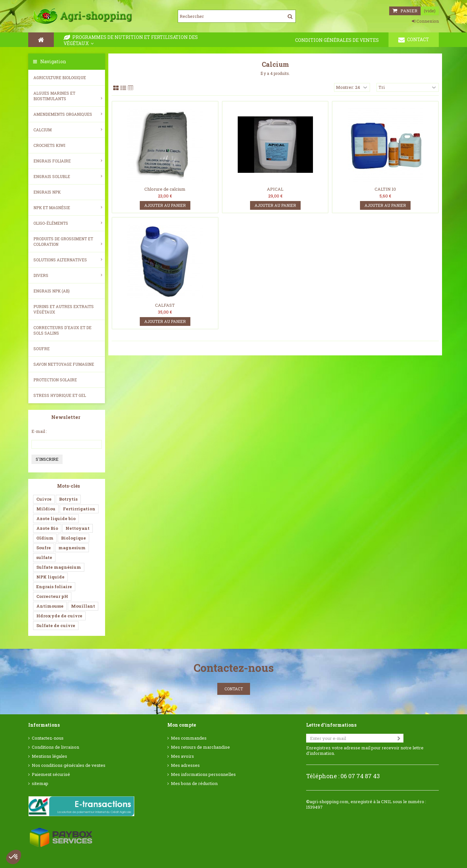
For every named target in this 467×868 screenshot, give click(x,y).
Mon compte (182, 725)
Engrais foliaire (68, 161)
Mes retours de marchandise (200, 747)
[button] (14, 857)
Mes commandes (189, 738)
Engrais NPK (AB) (52, 291)
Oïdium (45, 538)
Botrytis (68, 499)
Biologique (73, 538)
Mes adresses (185, 765)
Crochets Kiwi (49, 145)
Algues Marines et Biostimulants (68, 96)
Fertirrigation (79, 509)
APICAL (275, 189)
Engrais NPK (47, 192)
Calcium (68, 130)
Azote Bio (47, 528)
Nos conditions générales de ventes (69, 765)
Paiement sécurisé (51, 774)
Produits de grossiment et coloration (68, 241)
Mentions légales (49, 756)
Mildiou (46, 509)
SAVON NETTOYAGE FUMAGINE (64, 364)
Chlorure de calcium (165, 189)
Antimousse (50, 606)
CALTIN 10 (385, 189)
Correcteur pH (52, 596)
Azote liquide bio (56, 518)
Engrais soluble (68, 176)
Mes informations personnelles (203, 774)
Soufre (42, 349)
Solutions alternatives (68, 260)
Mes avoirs (182, 756)
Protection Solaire (55, 380)
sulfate (44, 557)
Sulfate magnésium (59, 567)
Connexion (425, 21)
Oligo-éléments (68, 223)
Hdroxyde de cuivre (59, 616)
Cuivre (44, 499)
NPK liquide (50, 577)
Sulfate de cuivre (56, 625)
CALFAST (165, 305)
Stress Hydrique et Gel (60, 395)
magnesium (72, 548)
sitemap (40, 784)
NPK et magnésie (68, 208)
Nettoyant (78, 528)
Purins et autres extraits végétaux (64, 309)
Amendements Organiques (68, 114)
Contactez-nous (48, 738)
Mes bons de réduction (194, 784)
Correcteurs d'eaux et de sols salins (62, 330)
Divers (68, 275)
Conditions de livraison (55, 747)
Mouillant (83, 606)
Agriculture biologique (60, 77)
